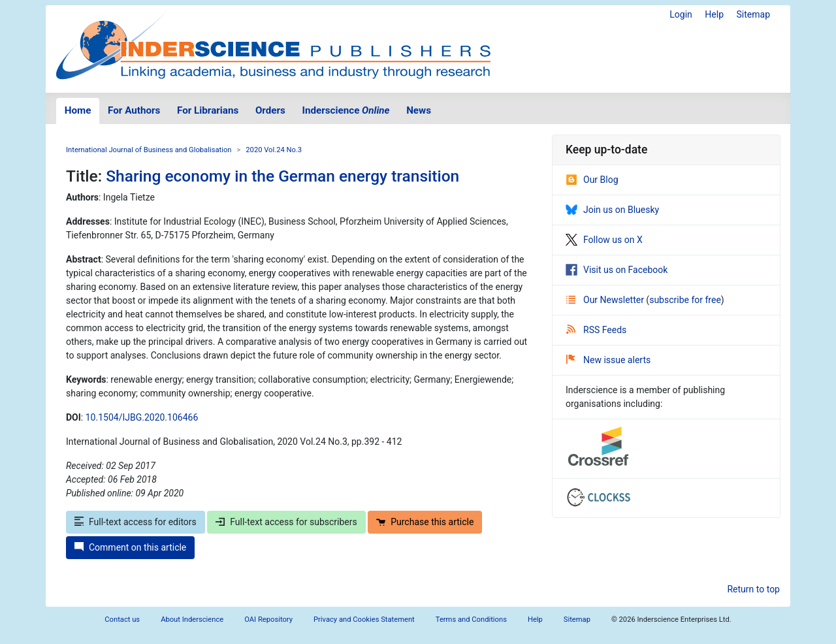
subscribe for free (685, 300)
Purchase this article (425, 522)
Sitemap (753, 14)
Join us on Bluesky (612, 210)
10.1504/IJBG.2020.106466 (142, 417)
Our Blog (592, 180)
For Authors (134, 110)
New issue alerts (608, 360)
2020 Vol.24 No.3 (274, 150)
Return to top (753, 589)
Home (78, 110)
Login (681, 14)
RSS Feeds (596, 330)
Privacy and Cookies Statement (364, 620)
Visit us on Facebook (617, 270)
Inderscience (346, 110)
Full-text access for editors (136, 522)
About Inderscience (192, 620)
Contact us (122, 620)
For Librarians (208, 110)
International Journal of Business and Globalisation (149, 150)
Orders (270, 110)
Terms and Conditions (471, 620)
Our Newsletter (606, 300)
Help (714, 14)
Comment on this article (130, 547)
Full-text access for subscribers (286, 522)
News (419, 110)
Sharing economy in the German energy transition (282, 176)
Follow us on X (604, 240)
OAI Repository (268, 620)
